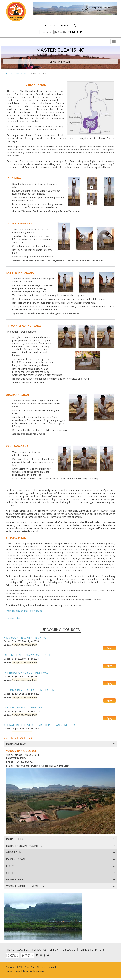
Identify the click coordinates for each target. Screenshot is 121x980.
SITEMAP (55, 950)
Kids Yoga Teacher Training (25, 638)
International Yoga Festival (26, 673)
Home (9, 73)
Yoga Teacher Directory (25, 886)
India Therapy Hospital (24, 846)
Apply (109, 648)
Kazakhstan (16, 859)
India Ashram (16, 744)
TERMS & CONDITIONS (92, 950)
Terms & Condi (31, 971)
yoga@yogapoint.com (27, 766)
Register (50, 25)
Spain (10, 873)
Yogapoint (14, 618)
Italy (10, 866)
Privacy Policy (13, 971)
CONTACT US (39, 950)
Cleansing (21, 73)
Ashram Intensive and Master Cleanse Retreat (40, 725)
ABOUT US (23, 950)
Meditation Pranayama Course (27, 655)
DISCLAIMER (69, 950)
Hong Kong (15, 880)
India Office (15, 839)
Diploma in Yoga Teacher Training (30, 690)
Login (65, 25)
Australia (14, 853)
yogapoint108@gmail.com (56, 766)
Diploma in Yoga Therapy (23, 708)
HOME (11, 950)
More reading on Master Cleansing (24, 611)
